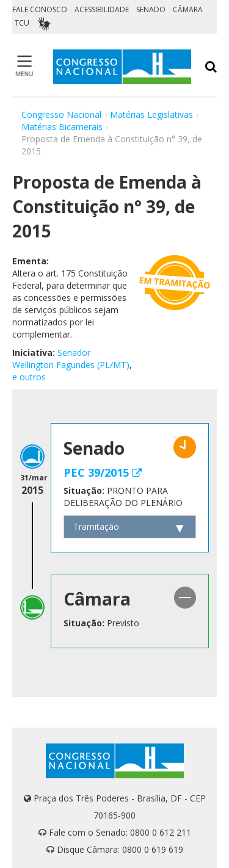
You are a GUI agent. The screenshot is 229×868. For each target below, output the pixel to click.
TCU (22, 23)
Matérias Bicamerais (62, 127)
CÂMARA (188, 9)
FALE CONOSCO (40, 9)
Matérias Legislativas (151, 114)
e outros (29, 377)
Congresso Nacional (61, 114)
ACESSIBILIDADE (102, 9)
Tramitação (96, 526)
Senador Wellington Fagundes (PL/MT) (71, 359)
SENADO (151, 9)
